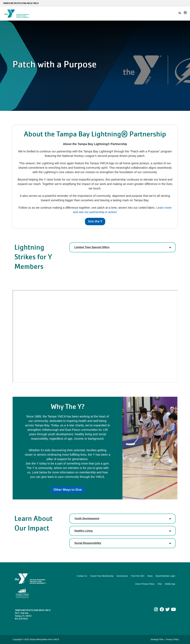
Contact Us (82, 576)
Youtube (173, 610)
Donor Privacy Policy (145, 584)
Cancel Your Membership (102, 576)
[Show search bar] (180, 13)
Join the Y (95, 221)
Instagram (158, 610)
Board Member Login (165, 576)
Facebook (162, 610)
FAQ (160, 584)
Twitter (167, 610)
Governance (122, 576)
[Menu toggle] (185, 13)
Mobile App (170, 584)
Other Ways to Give (68, 490)
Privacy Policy (172, 639)
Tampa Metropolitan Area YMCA (21, 3)
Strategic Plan (157, 639)
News (150, 576)
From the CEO (138, 576)
